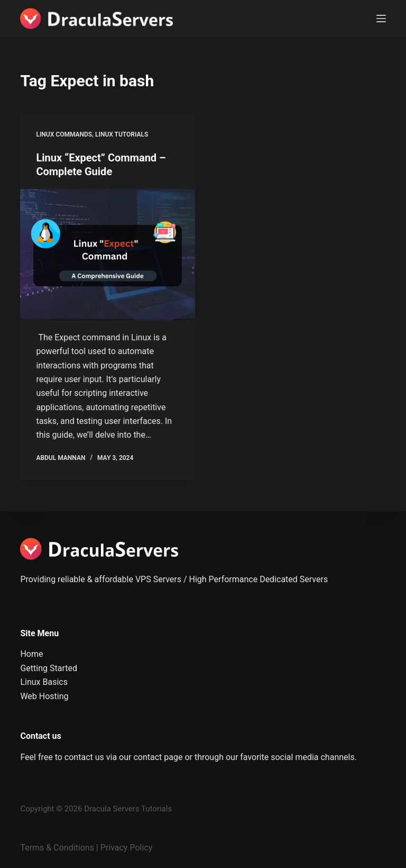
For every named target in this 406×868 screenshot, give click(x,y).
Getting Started (49, 668)
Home (31, 654)
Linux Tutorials (122, 134)
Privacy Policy (127, 848)
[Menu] (381, 19)
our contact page (151, 757)
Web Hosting (44, 696)
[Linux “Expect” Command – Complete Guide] (108, 255)
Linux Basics (44, 682)
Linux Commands (64, 134)
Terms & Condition (55, 848)
